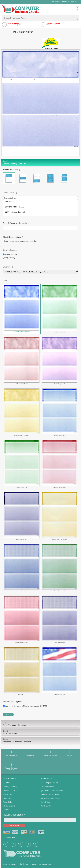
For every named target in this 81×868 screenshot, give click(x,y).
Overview (31, 753)
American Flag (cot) (60, 671)
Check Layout (9, 192)
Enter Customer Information (40, 724)
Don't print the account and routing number (21, 241)
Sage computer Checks (49, 785)
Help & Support (9, 808)
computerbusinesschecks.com (25, 866)
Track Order (8, 804)
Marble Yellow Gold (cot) (22, 412)
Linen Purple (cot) (60, 619)
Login (77, 2)
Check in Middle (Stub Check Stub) (23, 178)
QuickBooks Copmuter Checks (52, 793)
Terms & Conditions (11, 793)
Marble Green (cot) (60, 309)
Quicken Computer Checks (50, 800)
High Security (10, 258)
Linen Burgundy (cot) (22, 619)
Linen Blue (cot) (22, 568)
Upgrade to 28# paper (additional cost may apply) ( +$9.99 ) (27, 706)
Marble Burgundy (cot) (22, 361)
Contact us (7, 797)
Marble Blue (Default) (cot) (22, 309)
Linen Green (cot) (60, 568)
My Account (57, 2)
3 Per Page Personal (64, 178)
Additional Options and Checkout (40, 740)
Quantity (7, 267)
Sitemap (6, 812)
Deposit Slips (45, 804)
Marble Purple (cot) (60, 361)
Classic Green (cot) (22, 464)
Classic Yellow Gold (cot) (60, 516)
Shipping (70, 753)
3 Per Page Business (50, 178)
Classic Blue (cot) (60, 412)
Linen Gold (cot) (22, 671)
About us (7, 785)
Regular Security (11, 254)
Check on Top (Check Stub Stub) (9, 178)
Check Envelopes (47, 808)
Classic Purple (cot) (22, 516)
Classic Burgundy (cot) (60, 464)
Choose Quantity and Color (40, 162)
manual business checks (50, 797)
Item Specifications (50, 753)
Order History (68, 2)
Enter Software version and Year (16, 223)
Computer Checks (11, 753)
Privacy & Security (10, 789)
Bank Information (40, 732)
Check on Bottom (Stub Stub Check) (37, 178)
